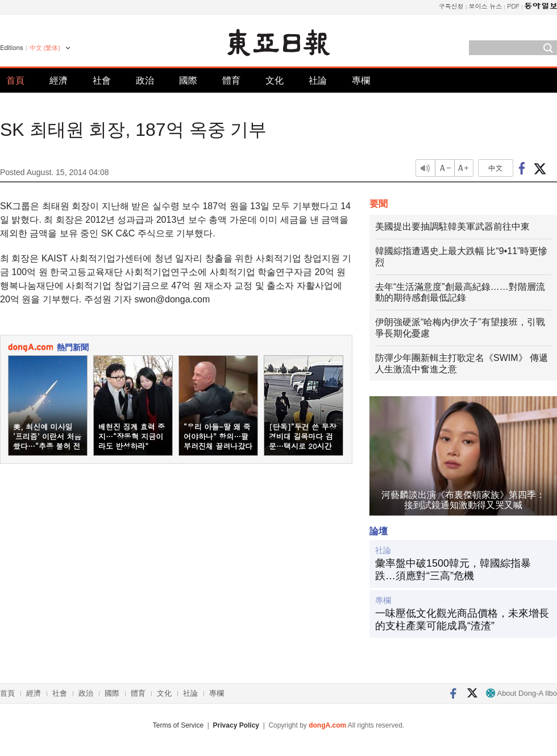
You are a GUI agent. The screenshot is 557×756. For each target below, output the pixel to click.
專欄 (361, 80)
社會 (102, 80)
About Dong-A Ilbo (521, 693)
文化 (275, 80)
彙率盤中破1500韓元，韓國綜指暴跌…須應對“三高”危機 (453, 570)
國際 (188, 80)
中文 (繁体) (45, 48)
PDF (513, 6)
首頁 (15, 80)
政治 (145, 80)
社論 (318, 80)
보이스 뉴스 (486, 6)
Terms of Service (178, 725)
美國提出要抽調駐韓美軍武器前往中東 (452, 227)
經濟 (59, 80)
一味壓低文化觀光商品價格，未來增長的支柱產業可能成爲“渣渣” (462, 620)
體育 (231, 80)
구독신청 (451, 6)
